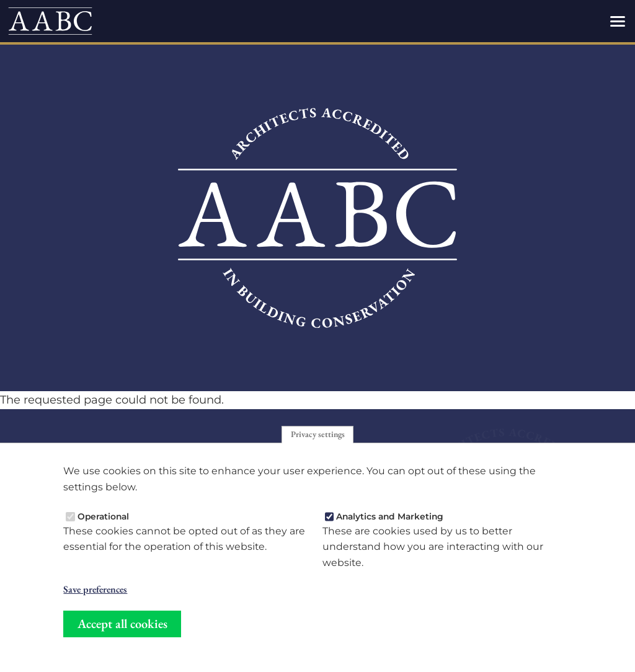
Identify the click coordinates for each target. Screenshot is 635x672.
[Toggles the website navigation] (618, 21)
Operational (103, 516)
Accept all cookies (122, 624)
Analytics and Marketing (390, 516)
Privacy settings (318, 435)
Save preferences (95, 590)
